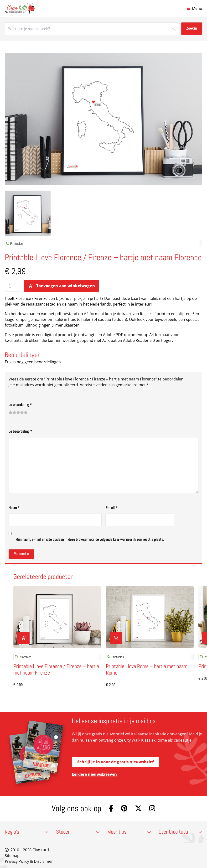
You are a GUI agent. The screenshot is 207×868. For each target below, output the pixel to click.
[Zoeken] (92, 29)
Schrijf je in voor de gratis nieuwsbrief (116, 762)
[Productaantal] (12, 286)
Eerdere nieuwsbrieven (94, 774)
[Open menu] (194, 8)
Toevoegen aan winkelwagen (66, 286)
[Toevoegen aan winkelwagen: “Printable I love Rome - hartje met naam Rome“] (116, 638)
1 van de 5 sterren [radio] (10, 412)
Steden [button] (78, 832)
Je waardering (20, 405)
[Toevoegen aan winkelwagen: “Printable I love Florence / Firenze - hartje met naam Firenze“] (23, 638)
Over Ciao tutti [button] (180, 832)
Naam (14, 508)
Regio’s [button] (27, 832)
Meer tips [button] (129, 832)
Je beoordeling (20, 431)
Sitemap (12, 856)
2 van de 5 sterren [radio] (12, 412)
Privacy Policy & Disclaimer (29, 861)
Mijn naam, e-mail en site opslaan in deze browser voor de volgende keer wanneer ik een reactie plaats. (90, 539)
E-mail (111, 508)
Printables (15, 244)
